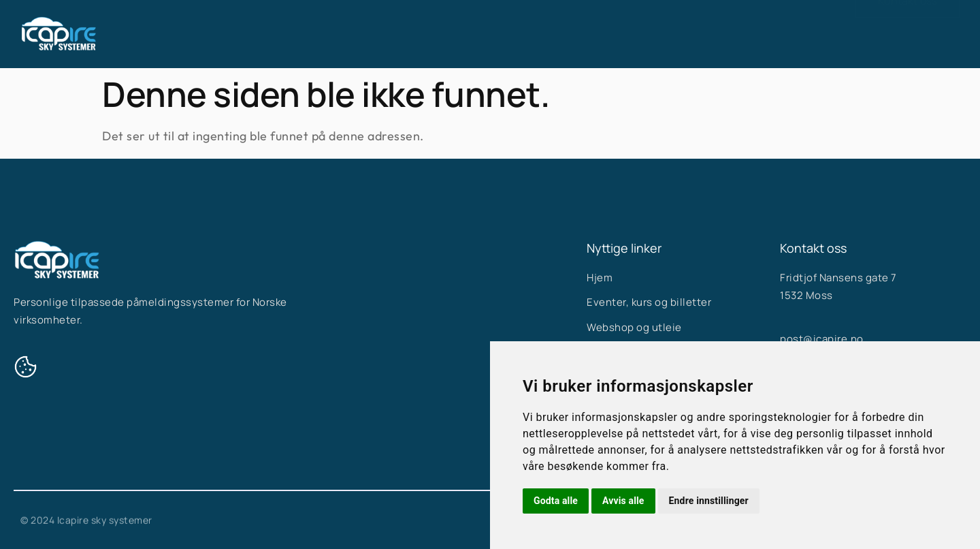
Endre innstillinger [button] (709, 501)
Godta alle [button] (556, 501)
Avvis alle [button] (623, 501)
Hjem (401, 34)
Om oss (574, 34)
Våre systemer (485, 34)
